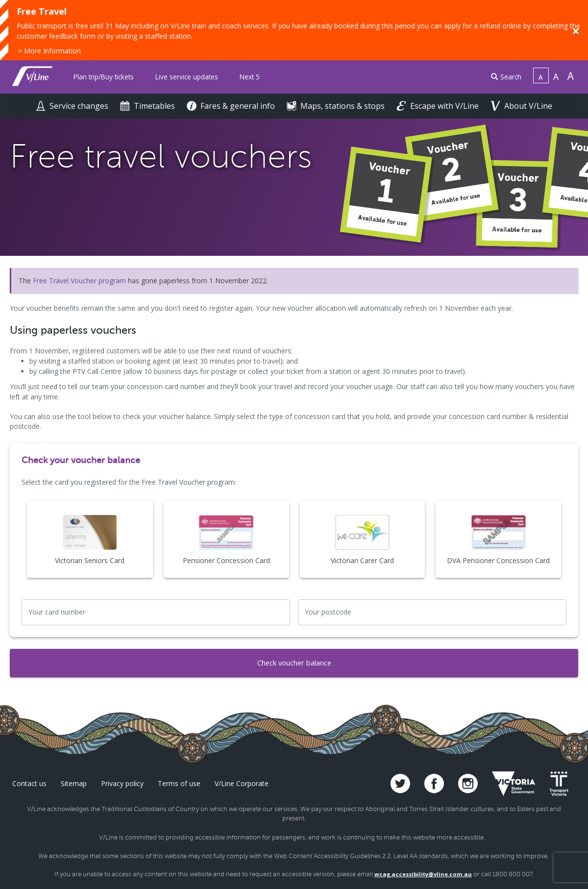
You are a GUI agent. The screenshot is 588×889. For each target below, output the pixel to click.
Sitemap (74, 783)
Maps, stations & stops (337, 106)
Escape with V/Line (439, 106)
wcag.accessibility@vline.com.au (423, 874)
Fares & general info (232, 106)
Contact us (29, 783)
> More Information (49, 51)
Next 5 (250, 77)
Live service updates (187, 77)
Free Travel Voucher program (79, 281)
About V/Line (521, 106)
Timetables (148, 106)
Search (506, 77)
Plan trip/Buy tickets (104, 77)
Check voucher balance (294, 663)
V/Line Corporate (242, 783)
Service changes (73, 106)
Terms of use (179, 783)
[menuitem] (104, 77)
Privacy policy (122, 783)
